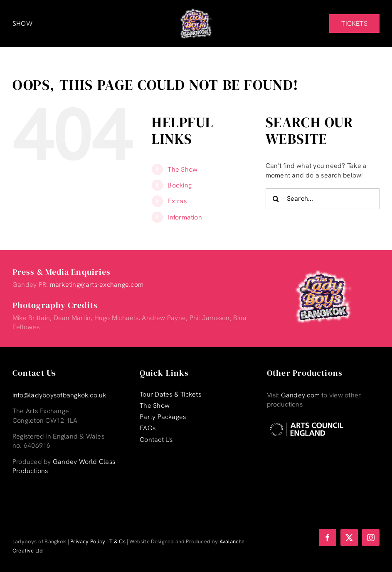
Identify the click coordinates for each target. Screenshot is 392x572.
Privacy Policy (88, 541)
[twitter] (349, 537)
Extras (177, 201)
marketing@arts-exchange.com (97, 285)
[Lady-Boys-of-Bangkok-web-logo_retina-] (196, 11)
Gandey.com (300, 395)
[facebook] (328, 537)
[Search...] (323, 199)
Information (185, 217)
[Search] (276, 199)
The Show (182, 169)
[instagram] (371, 537)
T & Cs (117, 541)
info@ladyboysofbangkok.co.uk (59, 395)
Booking (180, 185)
